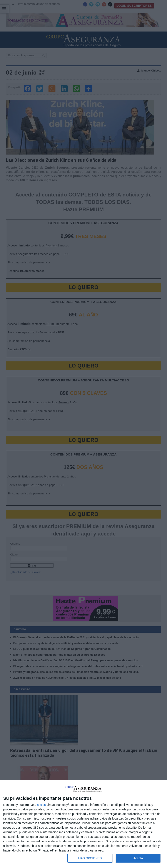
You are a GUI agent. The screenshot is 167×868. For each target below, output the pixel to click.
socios (42, 805)
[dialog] (83, 824)
